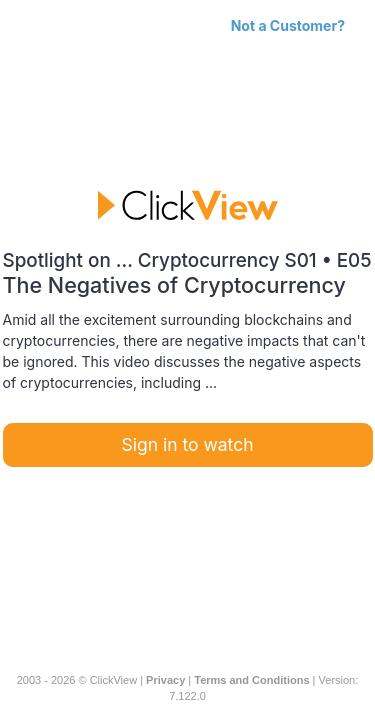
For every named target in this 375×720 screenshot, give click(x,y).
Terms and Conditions (251, 680)
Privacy (165, 680)
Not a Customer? (288, 25)
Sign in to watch (188, 444)
